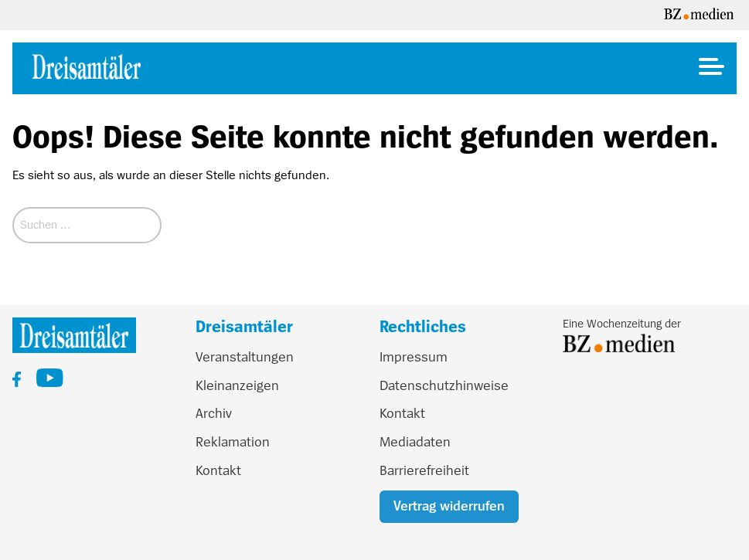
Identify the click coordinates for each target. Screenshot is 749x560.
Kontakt (218, 470)
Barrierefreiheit (424, 470)
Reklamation (233, 442)
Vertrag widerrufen (449, 506)
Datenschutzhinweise (444, 385)
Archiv (214, 413)
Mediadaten (415, 442)
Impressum (414, 357)
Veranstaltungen (245, 357)
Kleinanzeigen (237, 385)
